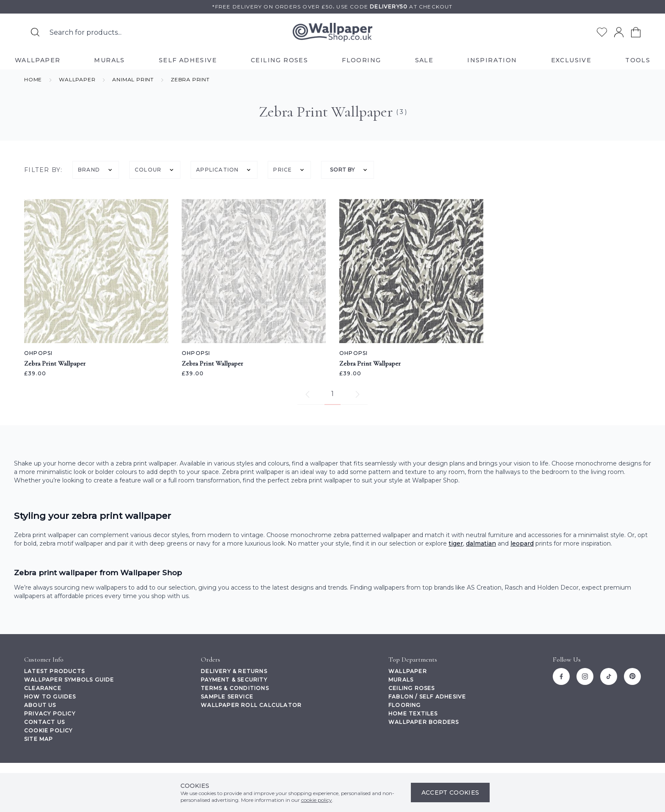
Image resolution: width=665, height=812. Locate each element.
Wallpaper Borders (424, 722)
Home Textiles (413, 714)
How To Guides (50, 697)
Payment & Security (234, 680)
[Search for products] (35, 32)
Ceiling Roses (412, 688)
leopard (522, 543)
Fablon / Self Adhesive (427, 697)
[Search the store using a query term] (132, 32)
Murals (401, 680)
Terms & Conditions (235, 688)
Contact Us (44, 722)
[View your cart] (636, 32)
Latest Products (54, 671)
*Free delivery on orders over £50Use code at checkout (332, 7)
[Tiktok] (609, 676)
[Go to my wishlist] (602, 32)
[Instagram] (585, 676)
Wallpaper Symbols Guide (69, 680)
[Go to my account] (619, 32)
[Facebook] (561, 676)
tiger (456, 543)
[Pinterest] (632, 676)
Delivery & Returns (234, 671)
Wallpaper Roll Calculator (251, 705)
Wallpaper (408, 671)
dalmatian (481, 543)
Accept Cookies (450, 793)
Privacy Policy (50, 714)
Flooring (405, 705)
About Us (40, 705)
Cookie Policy (48, 730)
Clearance (43, 688)
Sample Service (227, 697)
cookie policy (317, 800)
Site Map (39, 739)
